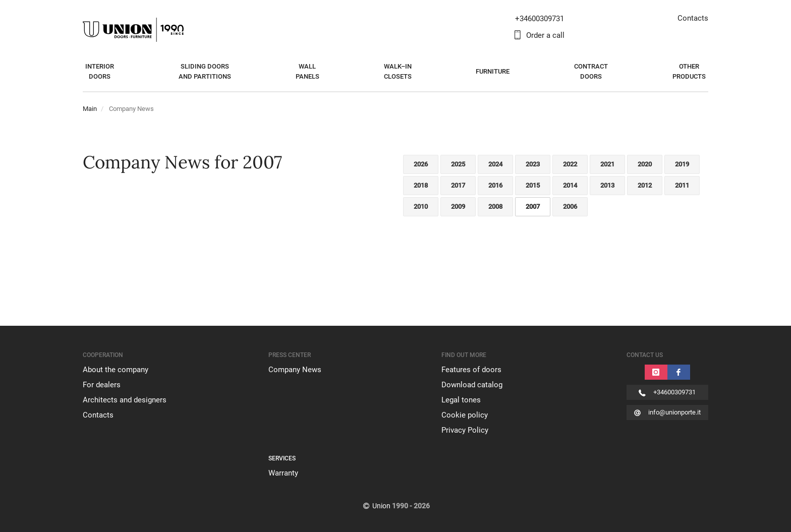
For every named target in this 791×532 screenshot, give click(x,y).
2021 (607, 164)
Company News (295, 370)
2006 (570, 206)
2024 (495, 164)
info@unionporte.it (674, 412)
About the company (116, 370)
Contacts (693, 18)
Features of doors (471, 370)
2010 (421, 206)
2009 (458, 206)
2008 (495, 206)
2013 (607, 185)
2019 (682, 164)
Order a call (545, 35)
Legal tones (461, 400)
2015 (533, 185)
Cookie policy (465, 415)
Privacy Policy (465, 430)
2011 (682, 185)
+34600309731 (674, 392)
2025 (458, 164)
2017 (458, 185)
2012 (645, 185)
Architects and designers (125, 400)
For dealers (102, 385)
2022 (570, 164)
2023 (533, 164)
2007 (533, 206)
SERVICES (282, 458)
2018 (421, 185)
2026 (421, 164)
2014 (570, 185)
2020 (645, 164)
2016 (495, 185)
